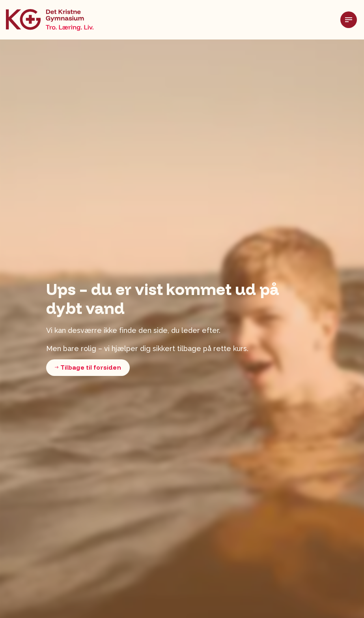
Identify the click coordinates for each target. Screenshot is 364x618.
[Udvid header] (352, 20)
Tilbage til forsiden (88, 368)
